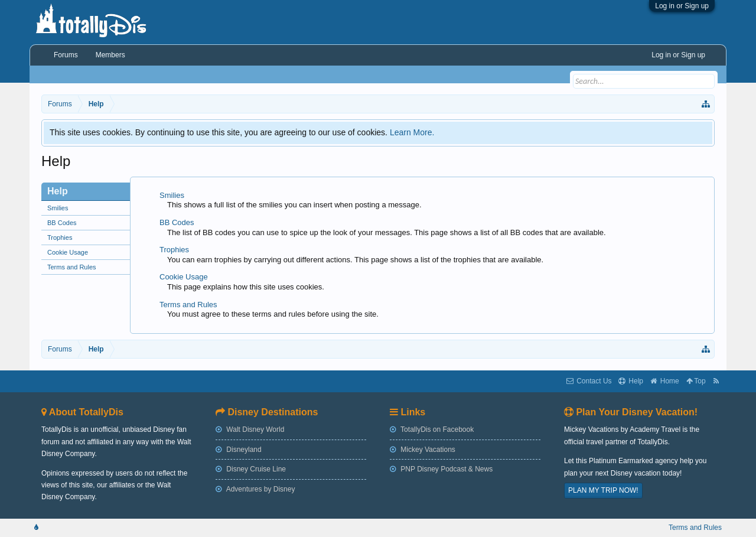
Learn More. (412, 132)
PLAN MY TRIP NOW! (603, 490)
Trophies (60, 237)
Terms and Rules (72, 267)
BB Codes (62, 223)
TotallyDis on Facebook (432, 429)
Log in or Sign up (682, 6)
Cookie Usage (68, 252)
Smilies (58, 208)
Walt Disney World (250, 429)
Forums (66, 55)
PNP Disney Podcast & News (441, 469)
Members (110, 55)
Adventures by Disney (255, 489)
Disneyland (239, 450)
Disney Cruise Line (251, 469)
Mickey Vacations (423, 450)
